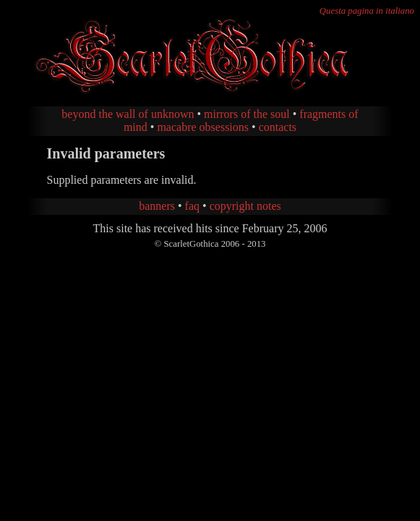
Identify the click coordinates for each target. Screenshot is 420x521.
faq (192, 206)
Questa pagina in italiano (367, 11)
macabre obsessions (203, 127)
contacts (278, 127)
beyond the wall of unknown (128, 114)
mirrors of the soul (247, 114)
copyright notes (245, 206)
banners (157, 206)
